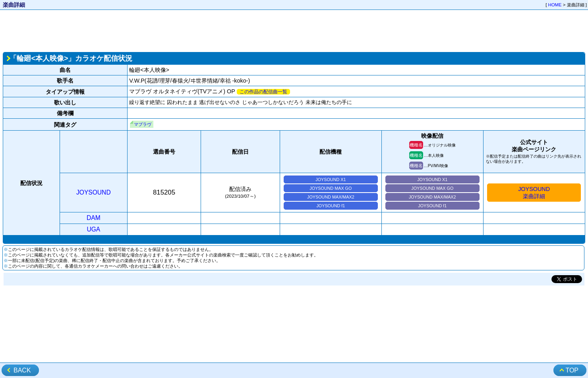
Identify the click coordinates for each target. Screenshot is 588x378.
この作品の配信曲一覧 (263, 92)
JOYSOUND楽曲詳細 (534, 193)
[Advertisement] (294, 30)
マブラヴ (143, 124)
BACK (22, 370)
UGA (93, 229)
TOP (572, 370)
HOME (555, 5)
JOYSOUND (94, 192)
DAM (94, 218)
